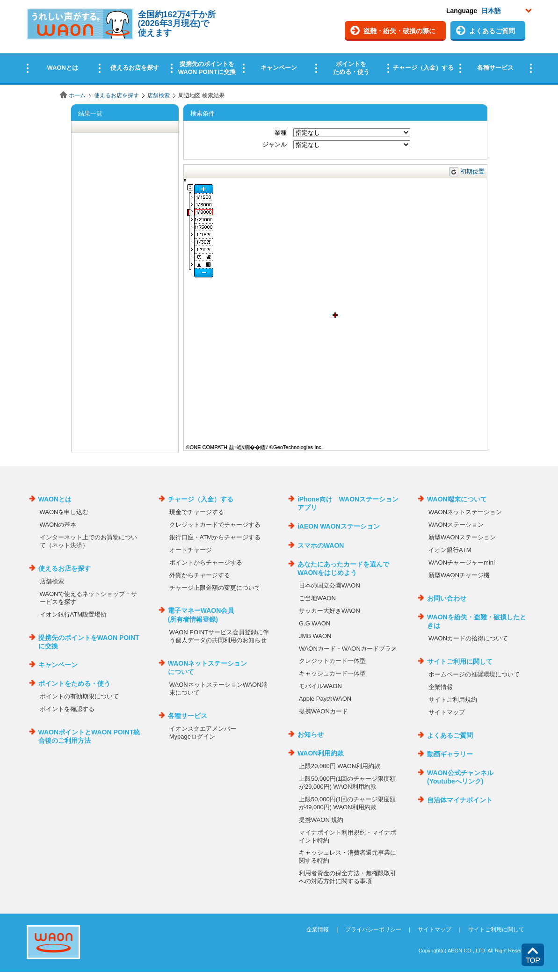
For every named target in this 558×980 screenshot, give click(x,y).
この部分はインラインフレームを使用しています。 (279, 43)
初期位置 (472, 171)
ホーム (77, 95)
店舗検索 (159, 95)
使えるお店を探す (116, 95)
